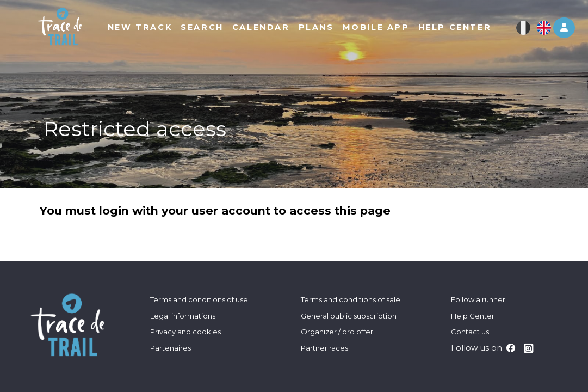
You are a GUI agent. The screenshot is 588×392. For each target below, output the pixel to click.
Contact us (470, 332)
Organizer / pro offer (337, 332)
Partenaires (171, 348)
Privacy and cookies (185, 332)
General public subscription (349, 316)
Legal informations (183, 316)
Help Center (473, 316)
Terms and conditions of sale (351, 299)
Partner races (324, 348)
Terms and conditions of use (199, 299)
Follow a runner (478, 299)
